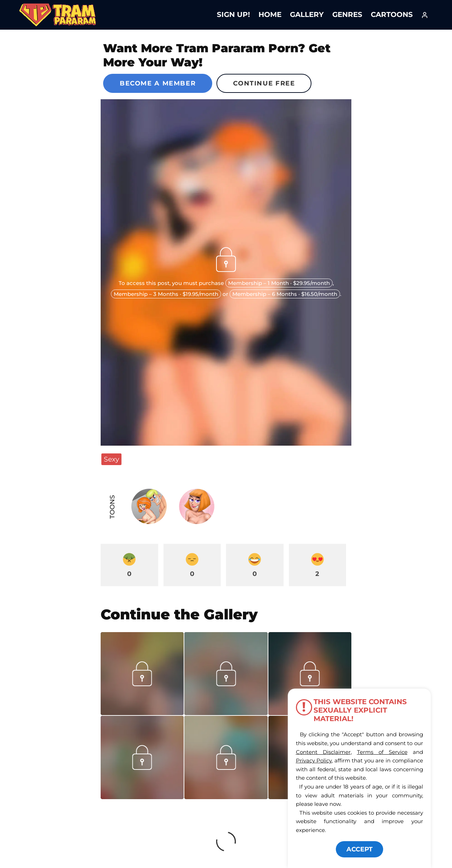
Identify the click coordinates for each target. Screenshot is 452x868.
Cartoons (392, 14)
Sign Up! (233, 14)
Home (270, 14)
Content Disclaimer (323, 752)
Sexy (111, 459)
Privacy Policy (314, 760)
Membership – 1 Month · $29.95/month (279, 283)
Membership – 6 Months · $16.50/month (285, 294)
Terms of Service (382, 752)
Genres (347, 14)
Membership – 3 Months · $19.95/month (166, 294)
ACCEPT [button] (359, 849)
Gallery (307, 14)
